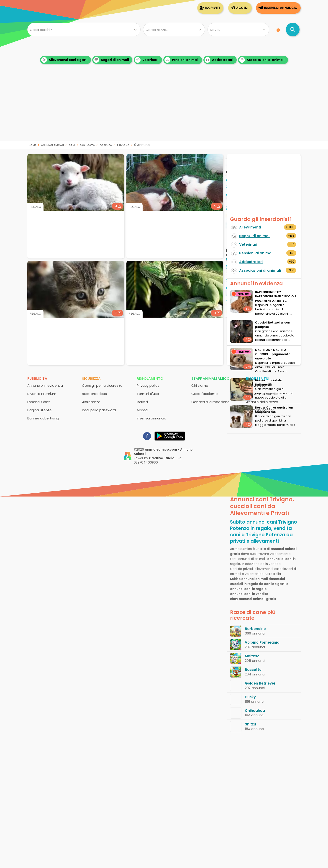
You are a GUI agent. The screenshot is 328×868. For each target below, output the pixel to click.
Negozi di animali (111, 60)
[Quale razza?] (174, 30)
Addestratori (219, 60)
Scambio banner (260, 410)
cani (72, 145)
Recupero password (99, 410)
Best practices (94, 394)
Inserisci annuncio (281, 8)
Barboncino (255, 629)
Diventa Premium (42, 394)
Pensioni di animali (256, 253)
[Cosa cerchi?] (84, 30)
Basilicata (87, 145)
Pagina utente (40, 410)
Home (32, 145)
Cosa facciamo (205, 394)
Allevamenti (250, 227)
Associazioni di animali (262, 60)
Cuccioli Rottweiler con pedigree (273, 325)
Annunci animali (52, 145)
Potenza (106, 145)
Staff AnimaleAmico (210, 378)
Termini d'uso (148, 394)
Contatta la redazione (210, 402)
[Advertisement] (164, 109)
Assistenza (91, 402)
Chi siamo (200, 385)
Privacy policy (148, 385)
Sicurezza (91, 378)
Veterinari (147, 60)
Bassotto (253, 670)
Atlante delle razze (262, 402)
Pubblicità (37, 378)
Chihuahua (255, 711)
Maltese (252, 656)
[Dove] (238, 30)
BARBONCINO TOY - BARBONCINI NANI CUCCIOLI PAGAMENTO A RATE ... (275, 296)
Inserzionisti (256, 385)
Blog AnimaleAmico (262, 394)
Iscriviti (213, 8)
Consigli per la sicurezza (102, 385)
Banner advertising (43, 418)
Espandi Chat (39, 402)
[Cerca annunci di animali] (293, 30)
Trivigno (123, 145)
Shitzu (250, 724)
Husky (250, 697)
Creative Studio (162, 458)
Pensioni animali (182, 60)
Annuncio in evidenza (45, 385)
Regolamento (150, 378)
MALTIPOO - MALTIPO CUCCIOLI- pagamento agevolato (273, 354)
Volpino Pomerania (262, 642)
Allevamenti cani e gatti (64, 60)
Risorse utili (258, 378)
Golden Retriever (260, 683)
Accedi (242, 8)
